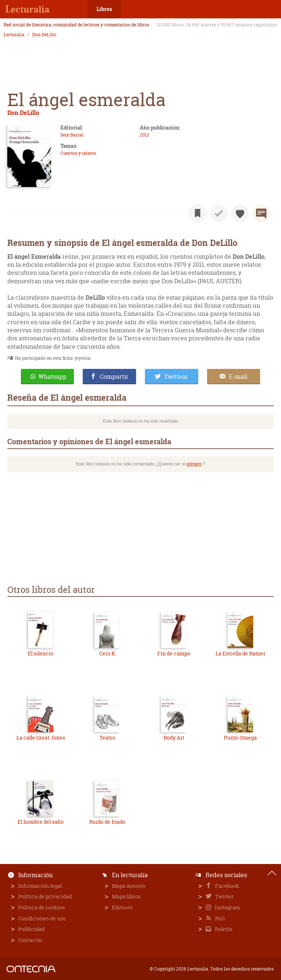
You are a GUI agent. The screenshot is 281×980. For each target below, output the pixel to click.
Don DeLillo (44, 35)
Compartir (114, 377)
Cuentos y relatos (78, 153)
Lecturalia (14, 35)
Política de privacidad (45, 896)
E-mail (238, 377)
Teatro (107, 738)
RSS (220, 918)
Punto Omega (240, 738)
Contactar (30, 940)
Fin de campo (174, 653)
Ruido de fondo (107, 822)
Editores (122, 907)
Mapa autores (129, 886)
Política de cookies (42, 907)
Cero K (107, 653)
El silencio (41, 653)
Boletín (223, 929)
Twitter (224, 896)
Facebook (227, 886)
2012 (145, 135)
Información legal (40, 886)
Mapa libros (126, 896)
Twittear (176, 377)
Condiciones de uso (42, 918)
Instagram (227, 907)
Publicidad (31, 929)
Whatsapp (53, 377)
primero (194, 464)
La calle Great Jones (41, 738)
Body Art (174, 738)
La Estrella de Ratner (241, 653)
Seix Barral (72, 135)
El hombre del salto (41, 822)
